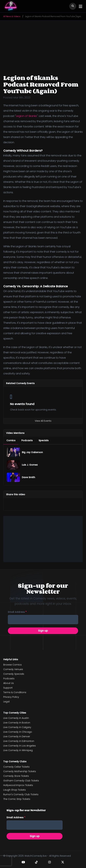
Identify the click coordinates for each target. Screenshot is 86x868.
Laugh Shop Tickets (15, 790)
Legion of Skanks (26, 116)
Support (8, 688)
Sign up (43, 631)
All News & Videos (12, 16)
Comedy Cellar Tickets (16, 767)
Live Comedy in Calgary (17, 727)
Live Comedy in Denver (17, 736)
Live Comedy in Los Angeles (20, 746)
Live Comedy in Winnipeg (18, 750)
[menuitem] (11, 441)
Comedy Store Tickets (16, 776)
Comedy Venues (13, 669)
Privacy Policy (11, 697)
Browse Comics (12, 665)
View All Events (43, 421)
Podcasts (9, 678)
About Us (9, 683)
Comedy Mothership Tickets (20, 771)
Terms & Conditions (15, 692)
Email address (17, 612)
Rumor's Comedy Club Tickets (21, 794)
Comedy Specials (14, 674)
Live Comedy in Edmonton (19, 741)
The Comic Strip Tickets (17, 799)
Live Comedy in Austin (16, 718)
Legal (6, 702)
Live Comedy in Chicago (18, 732)
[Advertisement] (43, 539)
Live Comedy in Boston (17, 723)
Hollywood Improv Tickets (18, 785)
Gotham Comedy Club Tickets (21, 781)
